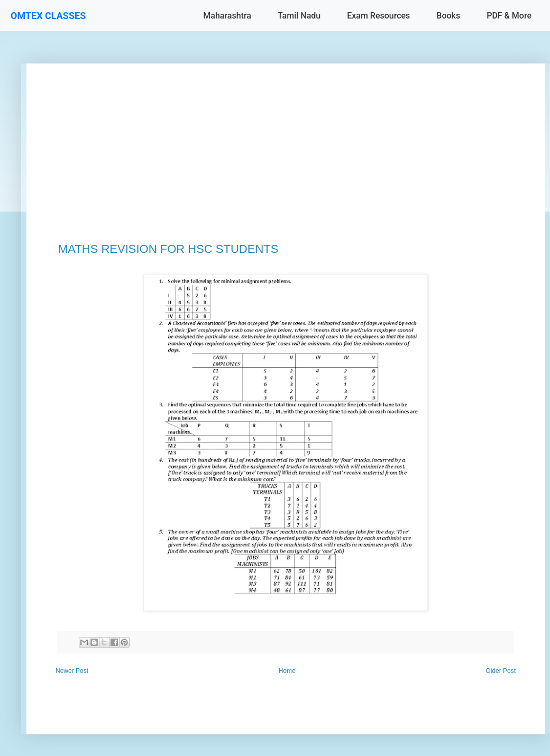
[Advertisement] (286, 143)
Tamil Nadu (299, 16)
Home (287, 671)
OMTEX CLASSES (48, 16)
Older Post (501, 671)
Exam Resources (378, 16)
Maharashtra (227, 16)
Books (448, 16)
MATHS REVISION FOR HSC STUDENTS (168, 249)
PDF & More (509, 16)
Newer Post (72, 671)
